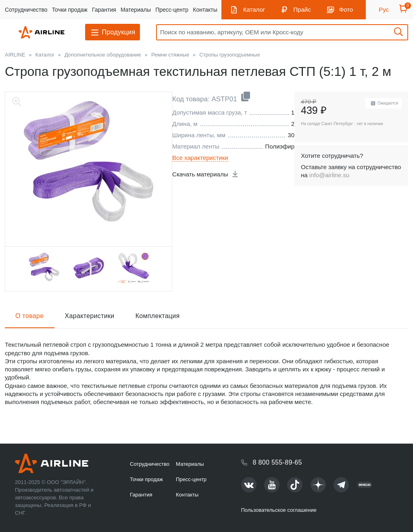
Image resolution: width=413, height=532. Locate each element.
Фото (346, 9)
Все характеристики (200, 158)
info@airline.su (329, 175)
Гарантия (104, 10)
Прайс (302, 9)
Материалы (136, 10)
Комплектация (158, 316)
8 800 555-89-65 (277, 462)
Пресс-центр (172, 10)
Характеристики (90, 316)
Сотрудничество (26, 10)
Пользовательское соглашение (279, 510)
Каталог (254, 9)
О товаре (30, 316)
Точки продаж (70, 10)
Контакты (205, 10)
